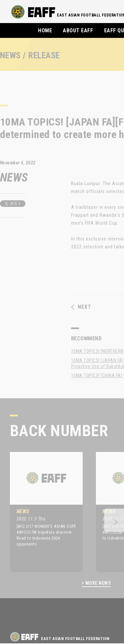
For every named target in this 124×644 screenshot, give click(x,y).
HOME (45, 30)
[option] (41, 512)
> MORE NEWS (96, 583)
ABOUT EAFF (78, 30)
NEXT (81, 307)
